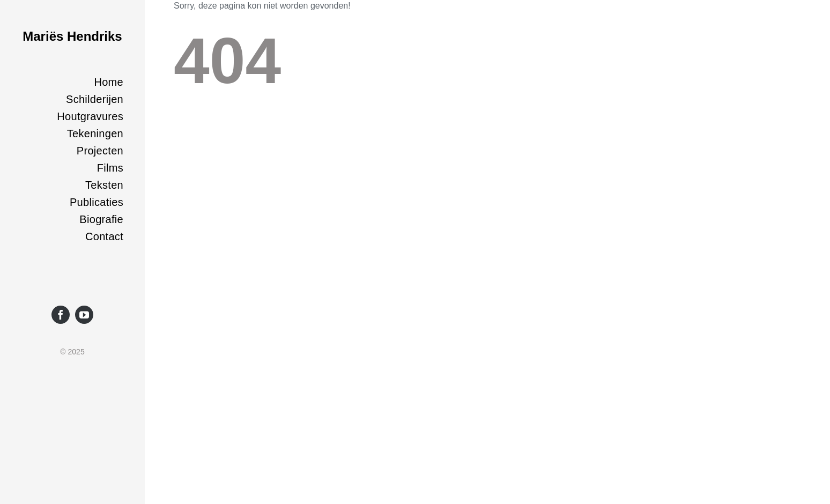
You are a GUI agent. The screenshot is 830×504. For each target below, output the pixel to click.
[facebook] (61, 315)
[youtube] (84, 315)
